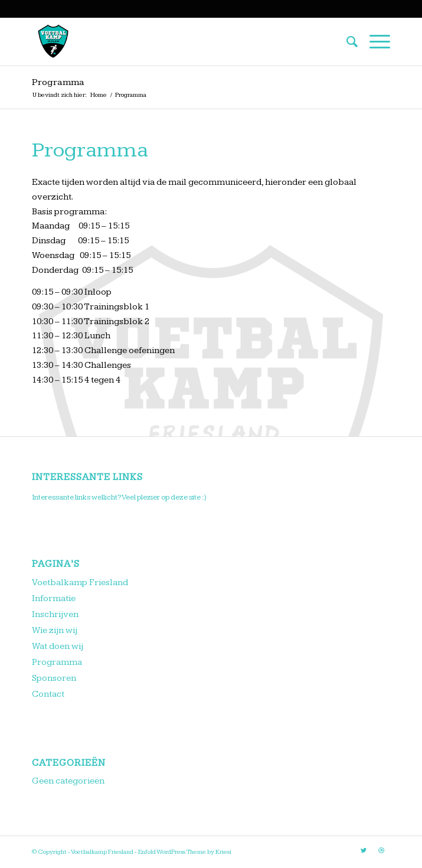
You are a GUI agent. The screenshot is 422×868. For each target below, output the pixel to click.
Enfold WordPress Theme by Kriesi (185, 852)
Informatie (54, 598)
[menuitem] (346, 42)
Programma (58, 82)
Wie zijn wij (55, 630)
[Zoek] (346, 42)
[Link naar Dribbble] (381, 851)
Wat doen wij (58, 646)
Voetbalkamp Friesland (80, 583)
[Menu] (374, 42)
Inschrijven (55, 614)
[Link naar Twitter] (364, 851)
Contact (48, 694)
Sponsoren (54, 678)
